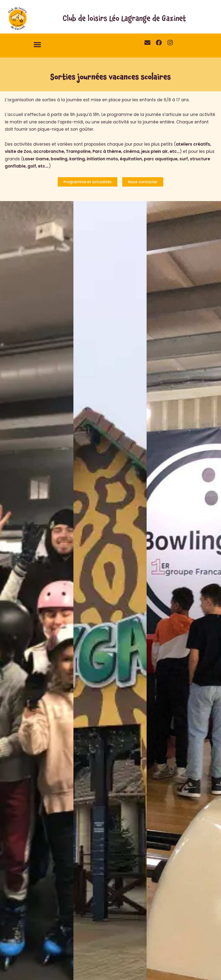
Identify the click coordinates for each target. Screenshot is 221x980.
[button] (37, 44)
